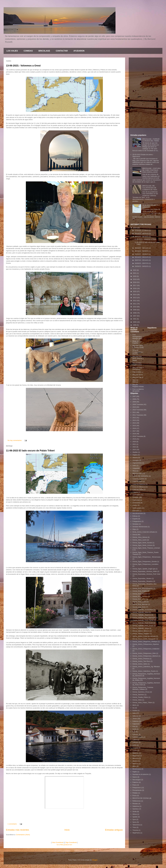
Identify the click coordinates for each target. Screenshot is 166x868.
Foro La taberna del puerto (138, 390)
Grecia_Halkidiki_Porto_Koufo (143, 626)
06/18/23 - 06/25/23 (142, 234)
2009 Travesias (138, 404)
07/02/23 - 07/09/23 (142, 230)
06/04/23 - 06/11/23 (142, 248)
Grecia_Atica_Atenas (140, 537)
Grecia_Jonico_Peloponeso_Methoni (145, 656)
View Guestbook (58, 842)
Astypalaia (136, 468)
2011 (135, 304)
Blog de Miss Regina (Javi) (137, 364)
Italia (134, 713)
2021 (135, 273)
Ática (134, 471)
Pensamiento (137, 790)
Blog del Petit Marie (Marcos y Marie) (138, 358)
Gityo (134, 529)
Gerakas (135, 524)
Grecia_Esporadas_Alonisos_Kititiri (145, 571)
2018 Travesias (138, 436)
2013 (135, 298)
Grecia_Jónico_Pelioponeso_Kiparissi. (146, 644)
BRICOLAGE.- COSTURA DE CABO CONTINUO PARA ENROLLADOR (151, 170)
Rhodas (135, 804)
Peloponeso (137, 788)
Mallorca (135, 753)
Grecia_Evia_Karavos (140, 594)
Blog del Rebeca (135, 381)
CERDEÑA (136, 495)
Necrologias (137, 780)
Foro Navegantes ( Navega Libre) (137, 336)
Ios (133, 708)
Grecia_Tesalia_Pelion (140, 697)
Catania (135, 492)
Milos (134, 766)
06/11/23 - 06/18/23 (142, 237)
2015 (135, 291)
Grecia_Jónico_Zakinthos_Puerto (144, 671)
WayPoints (136, 833)
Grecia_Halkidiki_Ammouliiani (143, 610)
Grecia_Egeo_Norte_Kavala (142, 543)
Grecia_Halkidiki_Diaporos (142, 615)
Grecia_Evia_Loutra (139, 602)
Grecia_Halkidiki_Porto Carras (143, 620)
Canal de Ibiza (137, 481)
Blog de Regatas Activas (138, 386)
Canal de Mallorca (139, 484)
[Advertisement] (146, 95)
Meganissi (136, 756)
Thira (134, 827)
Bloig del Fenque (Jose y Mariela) (138, 352)
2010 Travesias (138, 410)
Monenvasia (137, 769)
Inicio (67, 830)
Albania (135, 458)
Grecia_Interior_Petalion (141, 634)
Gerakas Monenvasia (140, 527)
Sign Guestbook (71, 842)
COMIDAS (28, 51)
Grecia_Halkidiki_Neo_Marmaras (144, 618)
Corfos (135, 505)
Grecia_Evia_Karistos (140, 596)
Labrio (135, 740)
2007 (135, 316)
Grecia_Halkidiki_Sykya (141, 628)
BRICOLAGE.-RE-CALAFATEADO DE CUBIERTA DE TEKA (150, 188)
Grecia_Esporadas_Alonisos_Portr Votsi (146, 574)
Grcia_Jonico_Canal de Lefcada (144, 532)
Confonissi (136, 500)
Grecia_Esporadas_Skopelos (143, 581)
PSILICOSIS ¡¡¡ (138, 372)
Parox (134, 785)
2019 (135, 279)
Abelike (135, 452)
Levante (135, 748)
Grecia (135, 535)
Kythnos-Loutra (138, 737)
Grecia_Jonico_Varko (140, 664)
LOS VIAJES (12, 51)
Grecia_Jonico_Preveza (141, 659)
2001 (135, 319)
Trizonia (135, 830)
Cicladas (135, 497)
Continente (136, 503)
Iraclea (135, 710)
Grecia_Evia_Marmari (140, 604)
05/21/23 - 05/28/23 (142, 254)
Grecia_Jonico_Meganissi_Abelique (145, 642)
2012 (135, 301)
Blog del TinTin (138, 375)
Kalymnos (136, 724)
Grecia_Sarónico (138, 695)
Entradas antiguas (114, 830)
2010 (135, 307)
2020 (135, 276)
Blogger (95, 860)
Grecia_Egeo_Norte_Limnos (142, 545)
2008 (135, 313)
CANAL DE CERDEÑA (140, 476)
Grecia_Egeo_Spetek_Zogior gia (144, 569)
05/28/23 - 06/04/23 (142, 251)
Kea (134, 726)
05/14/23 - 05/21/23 (142, 257)
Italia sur (135, 716)
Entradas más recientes (18, 830)
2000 (135, 322)
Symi (134, 819)
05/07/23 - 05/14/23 (142, 260)
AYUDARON (79, 51)
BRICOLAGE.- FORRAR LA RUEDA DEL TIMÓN (151, 140)
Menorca (136, 758)
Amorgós (136, 460)
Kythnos (135, 734)
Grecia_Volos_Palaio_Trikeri (142, 703)
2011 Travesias (138, 415)
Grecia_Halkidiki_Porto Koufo (143, 623)
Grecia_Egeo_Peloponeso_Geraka (145, 562)
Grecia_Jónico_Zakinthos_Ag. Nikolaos (146, 667)
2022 (135, 270)
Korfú (134, 729)
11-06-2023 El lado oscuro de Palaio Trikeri (30, 451)
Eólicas (135, 516)
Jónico (135, 719)
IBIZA (134, 705)
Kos (134, 732)
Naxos (135, 777)
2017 (135, 285)
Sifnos (135, 814)
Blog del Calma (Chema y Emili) (138, 347)
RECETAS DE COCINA (141, 798)
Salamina (136, 806)
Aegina (135, 455)
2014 (135, 295)
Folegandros (137, 521)
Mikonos (135, 764)
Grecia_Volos (137, 700)
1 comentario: (13, 824)
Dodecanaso (137, 508)
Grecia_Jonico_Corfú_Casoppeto (144, 639)
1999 (135, 325)
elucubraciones (138, 513)
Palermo (135, 782)
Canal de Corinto (138, 479)
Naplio (135, 772)
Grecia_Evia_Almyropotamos (143, 588)
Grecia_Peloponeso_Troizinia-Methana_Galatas (143, 688)
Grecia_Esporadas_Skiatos (142, 578)
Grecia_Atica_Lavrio (139, 540)
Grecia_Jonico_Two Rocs (141, 661)
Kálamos (136, 721)
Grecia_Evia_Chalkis (140, 591)
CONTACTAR (62, 51)
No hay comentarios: (15, 440)
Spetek (135, 817)
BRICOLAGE (44, 51)
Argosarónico (137, 463)
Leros (134, 745)
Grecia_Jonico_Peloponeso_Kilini (144, 653)
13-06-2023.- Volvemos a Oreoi (23, 66)
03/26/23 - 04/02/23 (142, 266)
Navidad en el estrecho (140, 774)
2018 (135, 282)
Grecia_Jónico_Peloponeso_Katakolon (146, 649)
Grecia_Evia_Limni (139, 599)
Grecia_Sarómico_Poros (141, 692)
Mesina (135, 761)
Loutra (135, 750)
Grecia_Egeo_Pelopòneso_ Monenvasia (146, 557)
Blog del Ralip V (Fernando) (138, 368)
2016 (135, 288)
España (135, 519)
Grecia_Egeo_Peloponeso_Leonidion (145, 564)
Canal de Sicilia (138, 489)
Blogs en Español (136, 342)
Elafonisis (136, 511)
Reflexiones (137, 801)
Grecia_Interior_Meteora (141, 631)
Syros (134, 822)
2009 (135, 310)
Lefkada (135, 742)
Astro (134, 466)
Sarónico (136, 809)
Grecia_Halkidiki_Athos (140, 612)
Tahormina (136, 825)
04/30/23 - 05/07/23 (142, 263)
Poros (134, 796)
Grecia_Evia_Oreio (139, 607)
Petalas (135, 793)
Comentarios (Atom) (23, 835)
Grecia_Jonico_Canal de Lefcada (144, 636)
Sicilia (134, 812)
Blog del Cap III (138, 377)
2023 (135, 228)
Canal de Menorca (139, 487)
